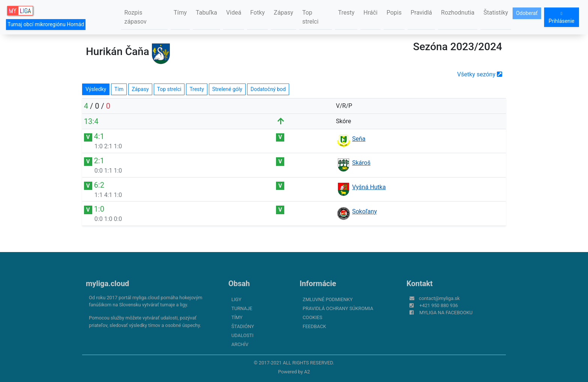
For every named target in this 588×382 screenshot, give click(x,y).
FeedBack (314, 326)
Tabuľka (206, 13)
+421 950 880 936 (439, 305)
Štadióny (243, 326)
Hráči (370, 13)
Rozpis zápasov (135, 17)
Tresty (346, 13)
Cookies (312, 317)
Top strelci (310, 17)
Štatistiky (496, 13)
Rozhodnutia (458, 13)
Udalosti (242, 335)
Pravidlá (421, 13)
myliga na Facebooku (446, 313)
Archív (240, 344)
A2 (307, 372)
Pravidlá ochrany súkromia (338, 308)
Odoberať (527, 13)
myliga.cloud (107, 284)
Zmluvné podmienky (328, 299)
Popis (394, 13)
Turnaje (242, 308)
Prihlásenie (562, 18)
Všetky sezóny (480, 74)
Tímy (180, 13)
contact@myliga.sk (439, 298)
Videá (234, 13)
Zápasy (283, 13)
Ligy (236, 299)
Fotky (257, 13)
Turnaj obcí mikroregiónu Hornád (46, 24)
